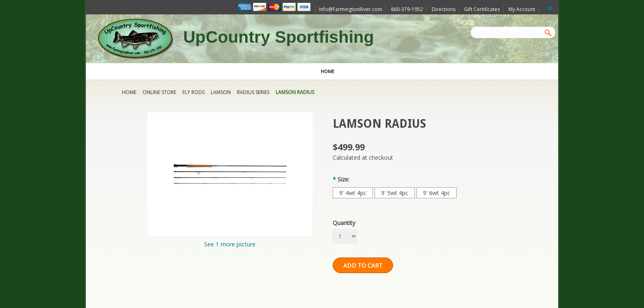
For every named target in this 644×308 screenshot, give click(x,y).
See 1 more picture (230, 244)
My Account (522, 9)
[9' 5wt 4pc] (395, 193)
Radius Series (253, 92)
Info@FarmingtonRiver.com (351, 9)
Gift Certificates (482, 9)
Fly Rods (193, 92)
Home (129, 92)
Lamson (221, 92)
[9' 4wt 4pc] (353, 193)
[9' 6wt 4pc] (437, 193)
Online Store (159, 92)
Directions (444, 9)
